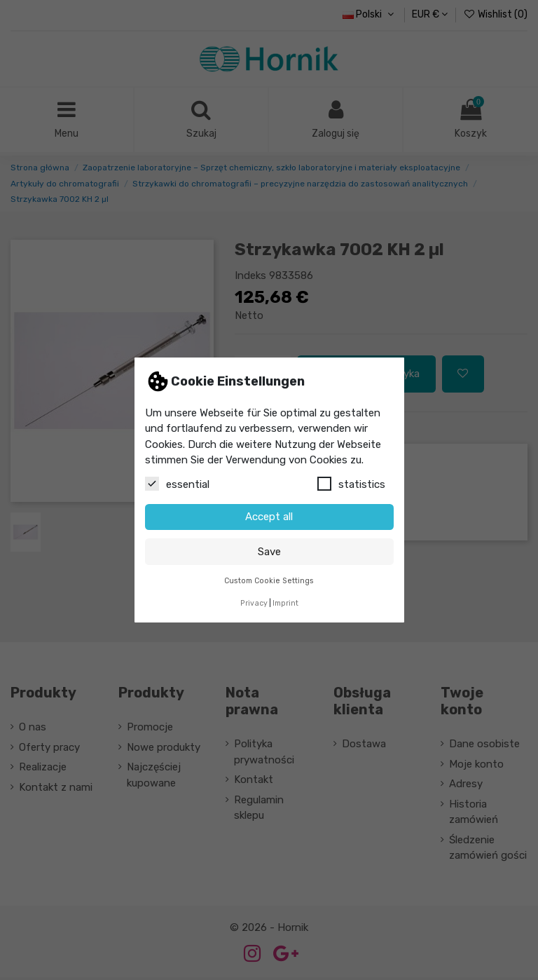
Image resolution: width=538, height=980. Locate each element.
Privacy (254, 603)
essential (177, 484)
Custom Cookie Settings (269, 581)
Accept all (269, 517)
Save (269, 552)
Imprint (285, 603)
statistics (351, 484)
